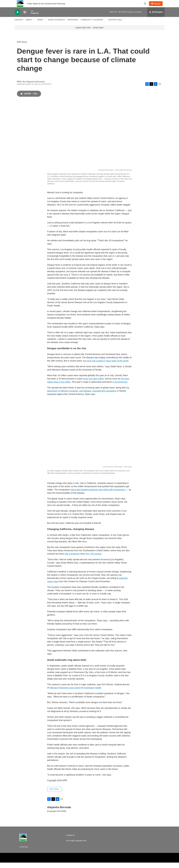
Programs (73, 25)
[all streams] (156, 18)
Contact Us (70, 841)
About (29, 25)
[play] (18, 18)
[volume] (25, 18)
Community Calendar (92, 25)
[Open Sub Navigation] (34, 25)
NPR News (22, 47)
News (40, 25)
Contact (19, 25)
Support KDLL (115, 25)
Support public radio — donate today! (89, 33)
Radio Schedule (57, 25)
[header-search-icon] (146, 6)
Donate (158, 6)
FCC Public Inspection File (76, 846)
